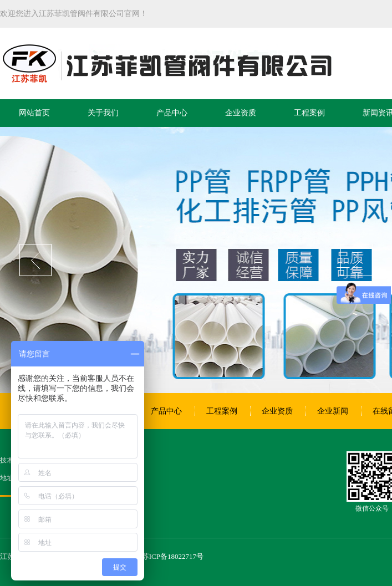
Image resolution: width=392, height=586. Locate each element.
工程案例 (309, 113)
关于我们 (103, 113)
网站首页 (34, 113)
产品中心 (172, 113)
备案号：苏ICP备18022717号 (158, 556)
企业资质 (241, 113)
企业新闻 (333, 411)
